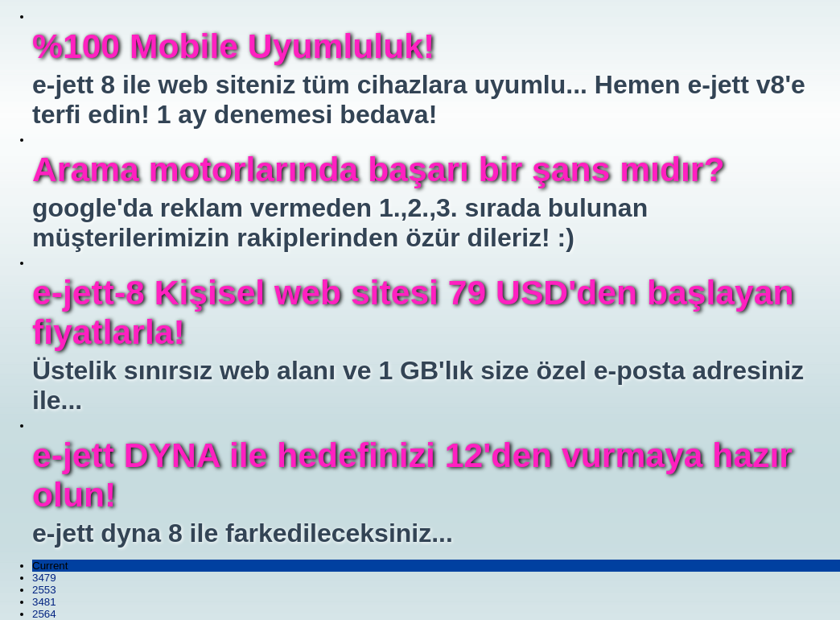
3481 (44, 602)
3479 (44, 578)
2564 (44, 614)
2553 (44, 590)
